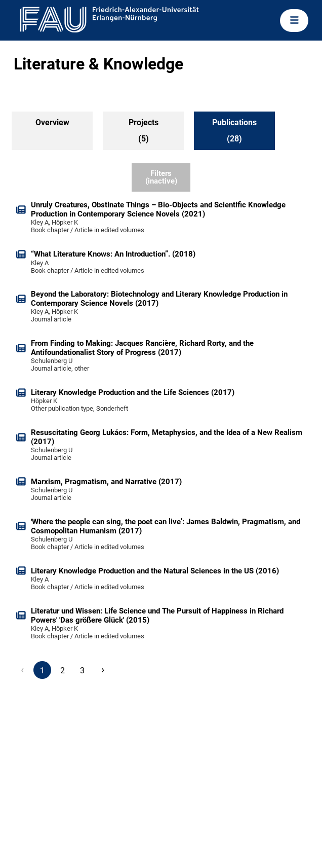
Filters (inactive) (161, 177)
